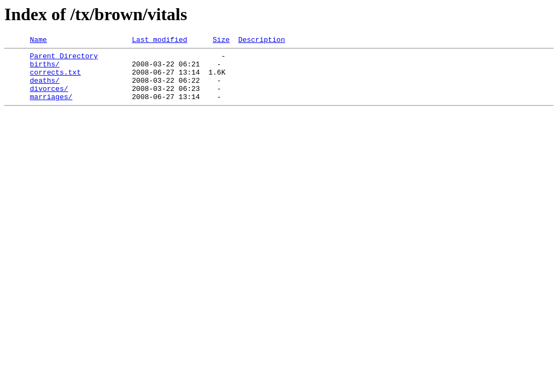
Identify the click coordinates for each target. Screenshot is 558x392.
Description (262, 41)
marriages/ (51, 108)
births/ (45, 69)
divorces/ (49, 98)
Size (221, 41)
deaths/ (45, 88)
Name (38, 41)
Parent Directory (64, 59)
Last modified (159, 41)
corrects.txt (56, 78)
